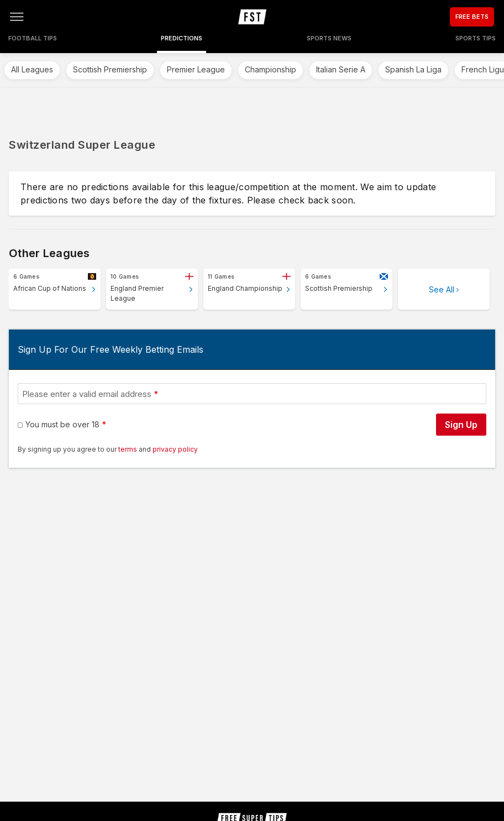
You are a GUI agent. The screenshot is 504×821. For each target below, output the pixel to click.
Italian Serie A (341, 69)
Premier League (196, 69)
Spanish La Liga (413, 69)
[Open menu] (17, 17)
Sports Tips (476, 38)
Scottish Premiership (110, 69)
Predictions (182, 38)
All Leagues (32, 69)
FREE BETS (472, 17)
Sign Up (461, 425)
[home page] (252, 17)
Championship (271, 69)
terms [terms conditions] (128, 449)
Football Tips (33, 38)
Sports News (329, 38)
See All (442, 289)
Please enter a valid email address (87, 394)
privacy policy (175, 449)
